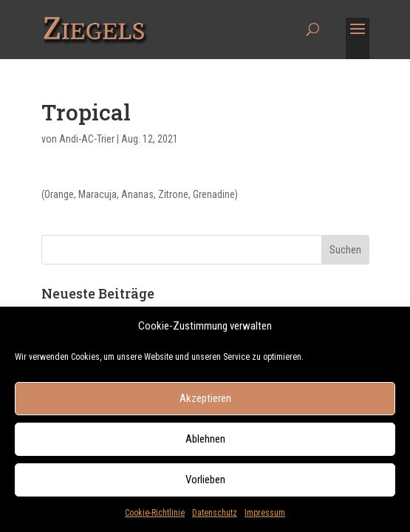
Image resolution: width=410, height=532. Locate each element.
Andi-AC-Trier (87, 139)
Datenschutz (215, 518)
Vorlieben (205, 485)
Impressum (265, 518)
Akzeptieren (205, 403)
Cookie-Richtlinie (155, 518)
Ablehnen (205, 444)
